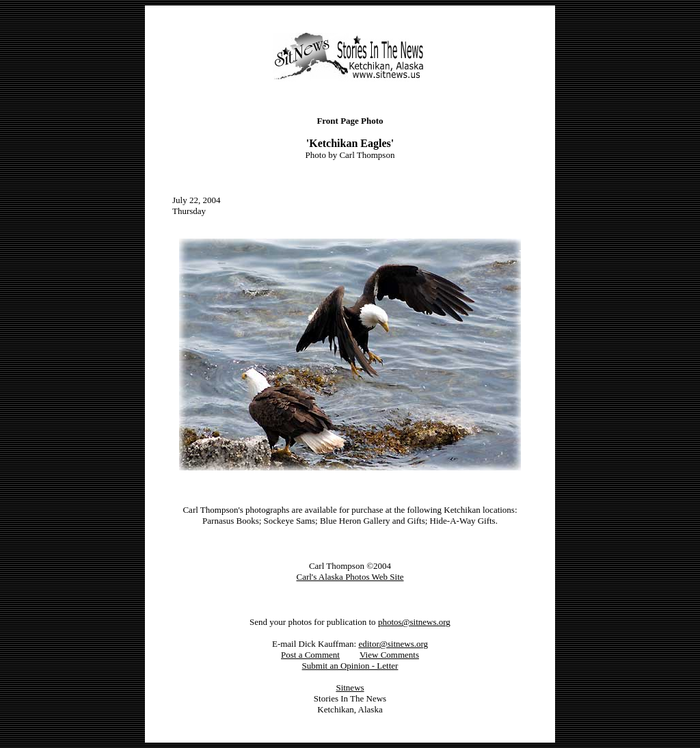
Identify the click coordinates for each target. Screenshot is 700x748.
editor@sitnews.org (393, 644)
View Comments (389, 655)
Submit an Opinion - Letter (350, 666)
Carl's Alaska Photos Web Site (350, 577)
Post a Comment (310, 655)
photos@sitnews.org (414, 622)
